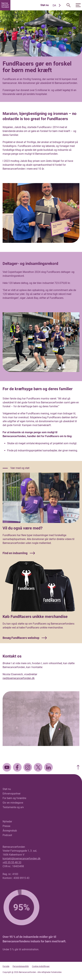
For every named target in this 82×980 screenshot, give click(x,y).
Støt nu (45, 5)
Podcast (7, 835)
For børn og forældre (14, 798)
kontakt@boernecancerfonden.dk (22, 859)
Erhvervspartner (12, 794)
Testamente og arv (13, 807)
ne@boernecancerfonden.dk (19, 678)
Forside (6, 966)
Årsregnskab (10, 831)
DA (54, 5)
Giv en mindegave (13, 803)
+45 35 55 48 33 (12, 862)
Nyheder (7, 822)
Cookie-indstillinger (41, 966)
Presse (6, 826)
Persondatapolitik (21, 966)
